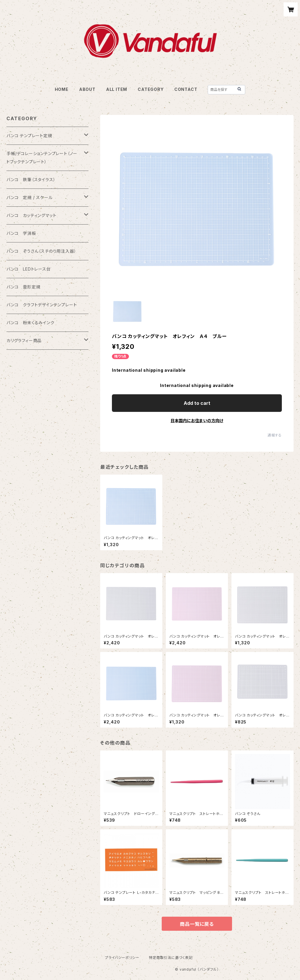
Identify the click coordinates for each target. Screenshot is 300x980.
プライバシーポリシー (122, 958)
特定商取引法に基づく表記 (171, 958)
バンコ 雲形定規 (23, 287)
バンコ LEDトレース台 (29, 269)
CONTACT (186, 89)
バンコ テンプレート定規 (29, 136)
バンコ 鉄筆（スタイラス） (31, 180)
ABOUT (87, 89)
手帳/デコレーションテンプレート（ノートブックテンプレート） (42, 158)
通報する (275, 435)
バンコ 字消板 (21, 233)
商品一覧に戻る (197, 924)
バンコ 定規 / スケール (29, 197)
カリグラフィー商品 (24, 340)
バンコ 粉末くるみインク (30, 323)
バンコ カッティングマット (31, 215)
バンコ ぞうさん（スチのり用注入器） (41, 251)
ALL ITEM (117, 89)
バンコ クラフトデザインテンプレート (42, 305)
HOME (62, 89)
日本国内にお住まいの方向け (197, 421)
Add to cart (197, 403)
